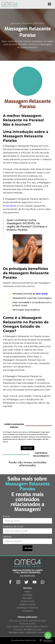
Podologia (27, 595)
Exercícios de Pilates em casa (27, 629)
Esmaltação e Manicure (27, 608)
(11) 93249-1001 (28, 576)
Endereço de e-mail (13, 526)
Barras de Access (27, 624)
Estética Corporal (27, 604)
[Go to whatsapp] (48, 635)
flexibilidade (10, 206)
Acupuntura (28, 611)
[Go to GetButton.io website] (48, 641)
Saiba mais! (27, 448)
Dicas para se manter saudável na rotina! (27, 621)
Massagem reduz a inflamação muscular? (27, 632)
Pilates (27, 592)
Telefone (7, 537)
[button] (49, 5)
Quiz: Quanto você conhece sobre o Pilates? (27, 626)
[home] (9, 4)
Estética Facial (27, 601)
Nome (6, 516)
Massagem (27, 598)
